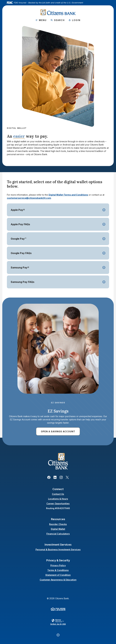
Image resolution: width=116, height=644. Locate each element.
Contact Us (58, 494)
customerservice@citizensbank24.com (29, 198)
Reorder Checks (58, 524)
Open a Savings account (58, 431)
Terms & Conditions (58, 570)
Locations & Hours (58, 499)
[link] (58, 622)
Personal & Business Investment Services (58, 549)
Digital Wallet (58, 529)
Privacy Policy (58, 565)
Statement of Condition (58, 575)
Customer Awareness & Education (58, 580)
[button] (58, 210)
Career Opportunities (58, 504)
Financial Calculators (58, 534)
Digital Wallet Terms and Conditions (68, 195)
